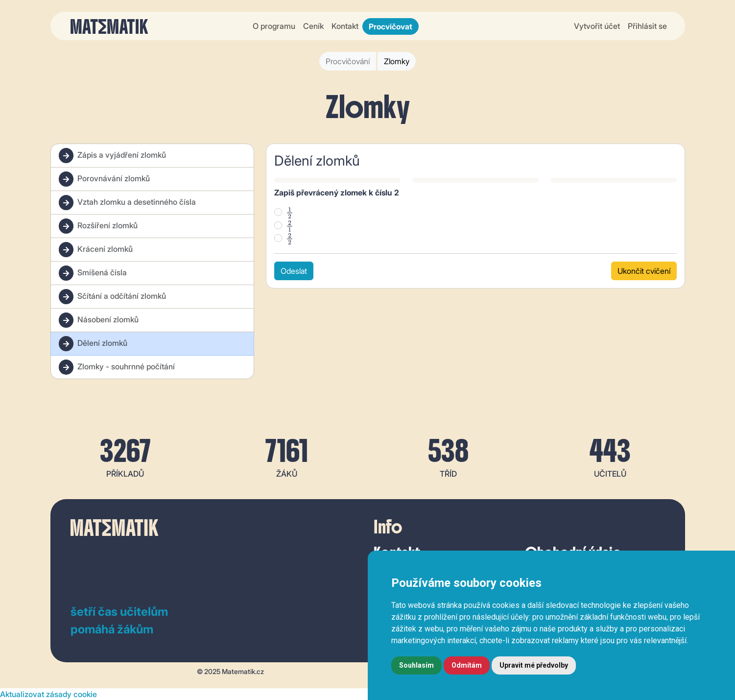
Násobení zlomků (99, 320)
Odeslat (294, 271)
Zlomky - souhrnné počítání (117, 367)
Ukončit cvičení (644, 271)
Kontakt (345, 26)
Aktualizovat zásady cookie (48, 694)
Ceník (313, 26)
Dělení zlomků (93, 344)
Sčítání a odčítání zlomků (112, 297)
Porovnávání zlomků (104, 179)
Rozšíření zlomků (98, 226)
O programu (274, 26)
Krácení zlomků (96, 250)
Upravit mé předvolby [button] (534, 665)
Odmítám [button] (467, 665)
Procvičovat (391, 26)
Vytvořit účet (597, 26)
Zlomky (397, 61)
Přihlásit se (647, 26)
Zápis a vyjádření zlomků (112, 156)
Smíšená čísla (93, 273)
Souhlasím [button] (416, 665)
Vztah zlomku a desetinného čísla (127, 203)
